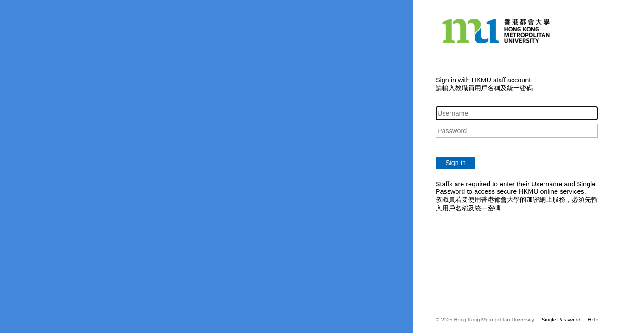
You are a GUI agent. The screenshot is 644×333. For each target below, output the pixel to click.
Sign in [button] (456, 163)
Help (593, 320)
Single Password (561, 320)
